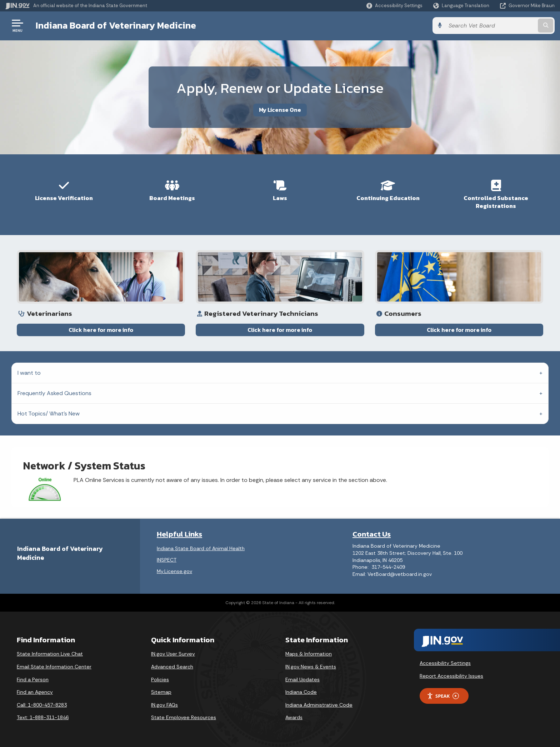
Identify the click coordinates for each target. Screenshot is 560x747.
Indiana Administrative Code (319, 705)
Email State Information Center (54, 667)
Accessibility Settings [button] (445, 663)
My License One (280, 110)
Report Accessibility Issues (451, 676)
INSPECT (167, 560)
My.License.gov (174, 571)
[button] (394, 6)
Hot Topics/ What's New (49, 414)
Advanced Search (172, 667)
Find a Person (33, 679)
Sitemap (161, 692)
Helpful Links (179, 534)
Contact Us (372, 534)
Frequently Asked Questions (54, 393)
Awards (294, 717)
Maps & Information (309, 654)
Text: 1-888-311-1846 (43, 717)
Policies (160, 679)
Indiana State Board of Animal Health (201, 548)
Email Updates (302, 679)
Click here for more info (101, 337)
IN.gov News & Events (311, 667)
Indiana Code (301, 692)
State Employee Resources (184, 717)
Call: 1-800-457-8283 (42, 705)
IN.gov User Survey (173, 654)
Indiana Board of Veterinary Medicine (116, 25)
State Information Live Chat (50, 654)
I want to (29, 373)
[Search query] (491, 26)
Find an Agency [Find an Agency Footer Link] (35, 692)
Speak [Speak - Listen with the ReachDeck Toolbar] (443, 696)
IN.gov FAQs (164, 705)
